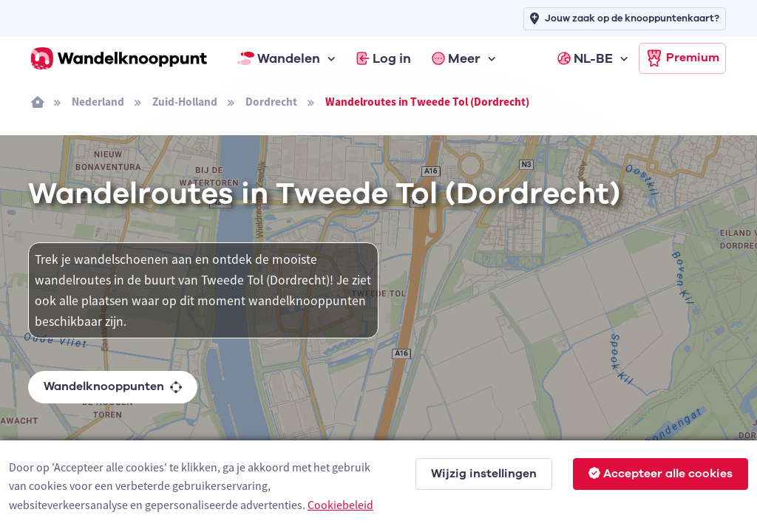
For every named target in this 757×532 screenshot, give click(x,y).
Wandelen (279, 58)
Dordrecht (271, 102)
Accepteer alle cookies (661, 474)
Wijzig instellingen (484, 474)
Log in (384, 58)
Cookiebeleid (340, 505)
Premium (682, 58)
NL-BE (585, 58)
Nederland (98, 102)
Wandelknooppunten (113, 386)
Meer (456, 58)
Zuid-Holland (185, 102)
